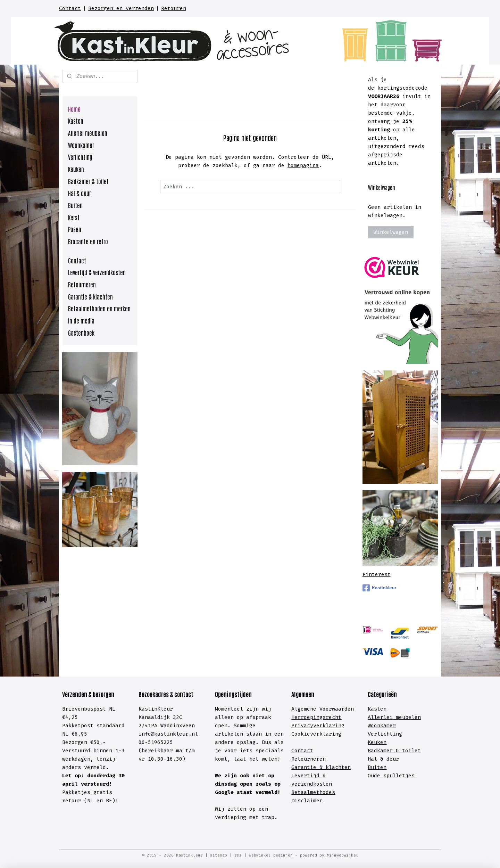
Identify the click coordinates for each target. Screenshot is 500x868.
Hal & (377, 759)
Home (74, 109)
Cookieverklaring (316, 734)
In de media (81, 320)
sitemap (219, 855)
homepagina (303, 165)
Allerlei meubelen (88, 133)
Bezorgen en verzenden (121, 8)
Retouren (174, 8)
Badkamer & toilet (88, 181)
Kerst (74, 217)
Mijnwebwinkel (343, 855)
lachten (340, 767)
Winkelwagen (391, 232)
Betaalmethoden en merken (99, 308)
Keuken (76, 169)
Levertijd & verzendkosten (97, 272)
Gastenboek (81, 333)
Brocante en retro (88, 241)
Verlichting (80, 157)
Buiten (75, 205)
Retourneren (82, 284)
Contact (70, 8)
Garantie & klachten (90, 296)
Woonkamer (81, 145)
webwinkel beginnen (271, 855)
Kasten (76, 121)
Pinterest (377, 574)
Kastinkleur (380, 588)
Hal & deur (80, 193)
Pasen (75, 229)
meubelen (407, 717)
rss (238, 855)
